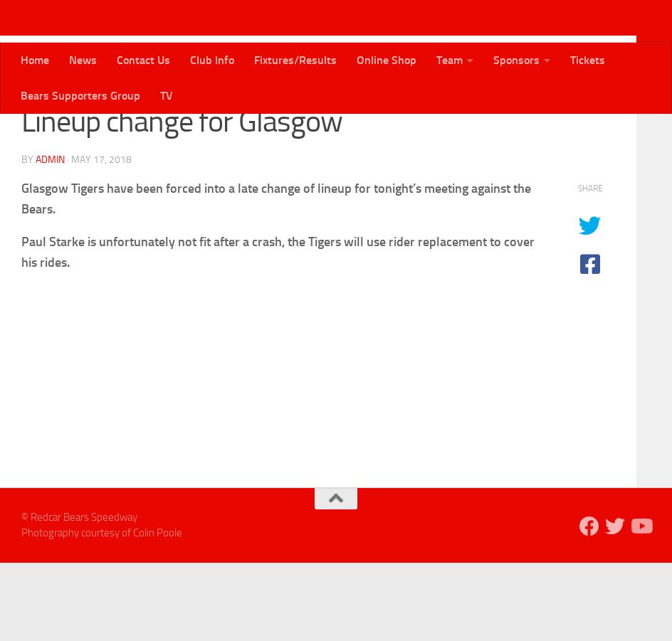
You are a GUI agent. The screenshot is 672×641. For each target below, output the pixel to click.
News (83, 60)
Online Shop (387, 60)
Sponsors (516, 60)
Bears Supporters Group (80, 96)
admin (50, 238)
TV (167, 96)
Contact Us (143, 60)
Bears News (56, 135)
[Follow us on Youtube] (641, 605)
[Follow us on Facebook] (589, 605)
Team (450, 60)
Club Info (212, 60)
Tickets (588, 60)
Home (35, 60)
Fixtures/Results (295, 60)
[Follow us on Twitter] (615, 605)
